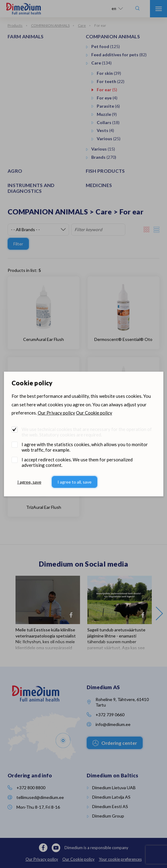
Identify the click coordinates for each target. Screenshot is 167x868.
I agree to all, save (75, 482)
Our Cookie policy (94, 413)
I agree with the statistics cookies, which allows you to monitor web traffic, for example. (85, 447)
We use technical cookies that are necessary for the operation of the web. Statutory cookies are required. (87, 432)
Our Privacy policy (56, 413)
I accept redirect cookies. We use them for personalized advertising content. (77, 462)
